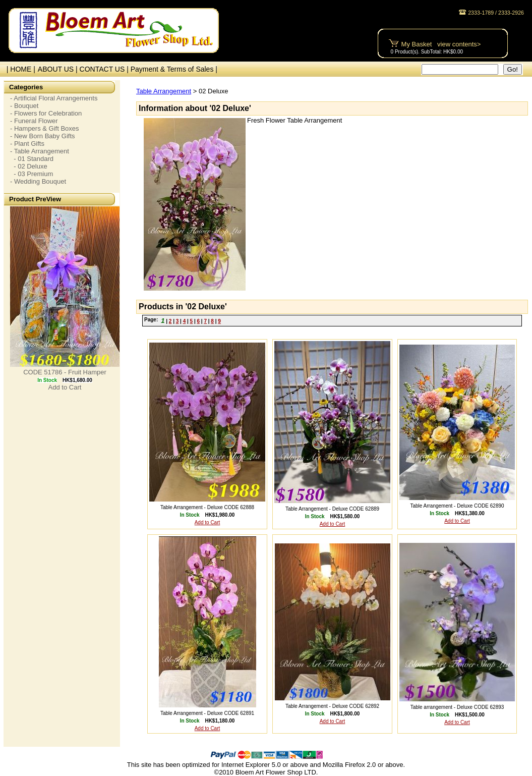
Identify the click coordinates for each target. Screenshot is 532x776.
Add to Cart (65, 387)
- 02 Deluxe (29, 166)
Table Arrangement (164, 91)
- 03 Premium (32, 174)
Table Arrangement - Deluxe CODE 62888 (207, 507)
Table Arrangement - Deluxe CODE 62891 (207, 713)
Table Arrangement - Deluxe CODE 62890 (457, 506)
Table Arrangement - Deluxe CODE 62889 (332, 509)
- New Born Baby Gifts (43, 136)
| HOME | (19, 69)
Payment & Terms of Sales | (174, 69)
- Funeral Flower (34, 121)
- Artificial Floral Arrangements (54, 98)
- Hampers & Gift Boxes (45, 128)
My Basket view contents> (441, 44)
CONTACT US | (105, 69)
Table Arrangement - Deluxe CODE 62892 (332, 706)
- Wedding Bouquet (38, 181)
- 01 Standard (32, 159)
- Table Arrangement (40, 151)
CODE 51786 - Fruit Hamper (65, 372)
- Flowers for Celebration (46, 113)
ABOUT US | (59, 69)
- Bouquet (24, 106)
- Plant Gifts (27, 144)
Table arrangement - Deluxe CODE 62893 (457, 707)
